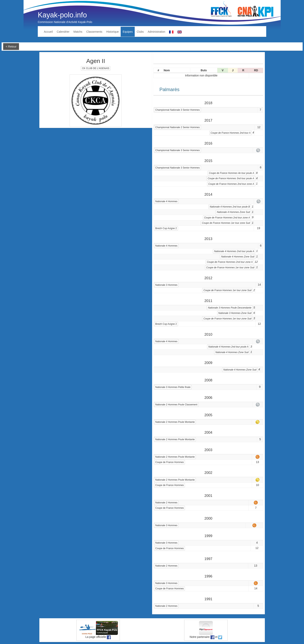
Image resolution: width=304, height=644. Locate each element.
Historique (112, 32)
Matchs (78, 32)
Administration (157, 32)
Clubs (140, 32)
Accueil (48, 32)
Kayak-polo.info (62, 15)
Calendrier (63, 32)
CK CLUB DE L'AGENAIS (96, 68)
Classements (94, 32)
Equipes (128, 32)
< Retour (11, 47)
